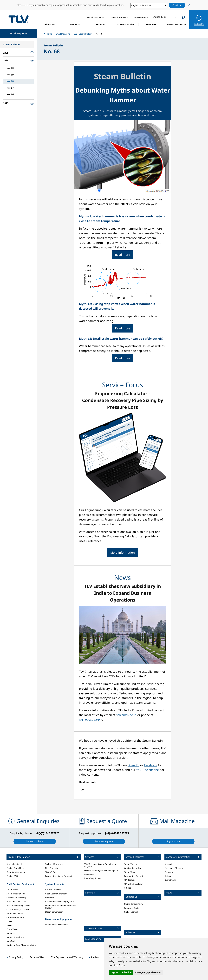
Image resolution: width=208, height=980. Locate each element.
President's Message (174, 868)
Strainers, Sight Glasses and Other (22, 945)
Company (169, 872)
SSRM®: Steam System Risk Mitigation (101, 870)
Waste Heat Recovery (16, 901)
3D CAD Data (51, 872)
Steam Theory (130, 864)
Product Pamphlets (15, 868)
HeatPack (49, 898)
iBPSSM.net (89, 874)
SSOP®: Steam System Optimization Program (100, 865)
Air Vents (11, 933)
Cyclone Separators (15, 917)
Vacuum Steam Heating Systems (60, 901)
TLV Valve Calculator (133, 884)
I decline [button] (127, 972)
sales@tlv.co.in (126, 715)
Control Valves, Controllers (19, 909)
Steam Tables (130, 872)
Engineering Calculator (134, 876)
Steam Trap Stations (16, 894)
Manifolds (11, 941)
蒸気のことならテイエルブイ (19, 19)
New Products (51, 868)
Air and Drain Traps (15, 937)
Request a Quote (132, 908)
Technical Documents (55, 864)
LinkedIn (133, 765)
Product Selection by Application (60, 876)
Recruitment (170, 880)
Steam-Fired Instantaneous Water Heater (60, 907)
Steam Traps (12, 890)
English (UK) (159, 17)
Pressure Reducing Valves (18, 906)
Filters (9, 921)
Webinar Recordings (133, 868)
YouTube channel (148, 770)
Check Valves (12, 929)
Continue (177, 5)
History (168, 876)
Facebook (151, 765)
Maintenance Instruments (57, 925)
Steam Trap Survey (92, 878)
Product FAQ (12, 876)
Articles (128, 888)
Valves (9, 925)
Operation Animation (16, 872)
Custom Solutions (53, 890)
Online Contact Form (133, 904)
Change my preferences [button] (148, 972)
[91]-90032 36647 (91, 720)
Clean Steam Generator (56, 894)
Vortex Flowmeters (15, 914)
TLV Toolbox (130, 880)
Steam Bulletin (123, 76)
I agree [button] (114, 972)
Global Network (131, 912)
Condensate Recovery (16, 898)
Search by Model (14, 864)
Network (168, 864)
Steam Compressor (54, 912)
